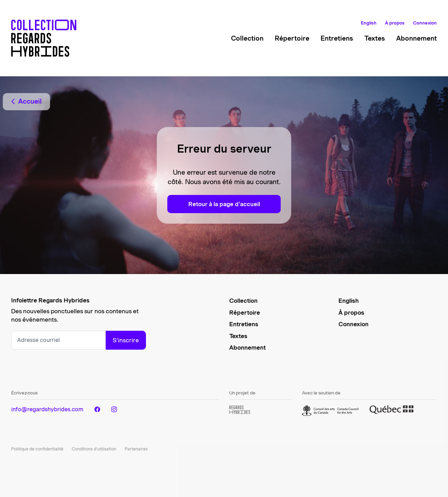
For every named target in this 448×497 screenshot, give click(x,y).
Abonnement (416, 38)
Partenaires (136, 449)
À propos (395, 23)
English (369, 23)
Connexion (425, 23)
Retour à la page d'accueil (224, 204)
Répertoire (292, 38)
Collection (247, 38)
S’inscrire (126, 340)
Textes (375, 38)
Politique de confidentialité (37, 449)
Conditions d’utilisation (94, 449)
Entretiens (337, 38)
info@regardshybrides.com (47, 409)
